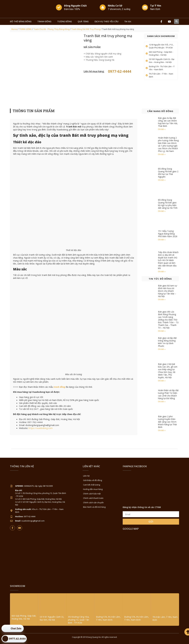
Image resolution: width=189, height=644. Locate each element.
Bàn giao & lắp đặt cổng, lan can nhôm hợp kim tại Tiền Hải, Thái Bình (168, 122)
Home (14, 29)
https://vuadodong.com (41, 428)
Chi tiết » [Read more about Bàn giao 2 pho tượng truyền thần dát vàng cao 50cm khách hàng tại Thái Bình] (162, 430)
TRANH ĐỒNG (44, 21)
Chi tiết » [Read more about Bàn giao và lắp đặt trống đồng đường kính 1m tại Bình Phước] (162, 349)
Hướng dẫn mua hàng (93, 489)
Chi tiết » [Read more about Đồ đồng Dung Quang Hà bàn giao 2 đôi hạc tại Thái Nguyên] (162, 180)
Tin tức (128, 21)
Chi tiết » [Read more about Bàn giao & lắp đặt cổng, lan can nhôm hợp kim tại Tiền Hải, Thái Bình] (162, 129)
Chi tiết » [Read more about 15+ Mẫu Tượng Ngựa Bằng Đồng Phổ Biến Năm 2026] (162, 240)
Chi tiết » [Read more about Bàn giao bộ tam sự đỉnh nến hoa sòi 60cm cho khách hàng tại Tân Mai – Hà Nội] (162, 300)
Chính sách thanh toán (93, 498)
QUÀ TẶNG (83, 21)
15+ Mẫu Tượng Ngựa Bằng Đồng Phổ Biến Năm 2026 (168, 234)
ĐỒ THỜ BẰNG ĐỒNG (21, 21)
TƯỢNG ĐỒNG (65, 21)
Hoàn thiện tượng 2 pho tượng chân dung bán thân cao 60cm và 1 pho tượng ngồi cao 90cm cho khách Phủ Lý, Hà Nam (168, 144)
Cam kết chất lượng (92, 485)
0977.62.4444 (17, 639)
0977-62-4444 (120, 71)
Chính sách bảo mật (92, 494)
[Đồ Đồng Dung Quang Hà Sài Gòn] (151, 555)
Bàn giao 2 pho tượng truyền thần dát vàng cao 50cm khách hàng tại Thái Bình (167, 422)
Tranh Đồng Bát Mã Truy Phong (86, 29)
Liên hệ (86, 476)
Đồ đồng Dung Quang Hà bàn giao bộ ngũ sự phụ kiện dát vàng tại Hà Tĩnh (168, 204)
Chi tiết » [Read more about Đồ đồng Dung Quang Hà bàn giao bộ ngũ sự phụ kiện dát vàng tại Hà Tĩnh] (162, 211)
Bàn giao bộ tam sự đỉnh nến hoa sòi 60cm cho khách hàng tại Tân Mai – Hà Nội (167, 291)
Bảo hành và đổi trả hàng (94, 507)
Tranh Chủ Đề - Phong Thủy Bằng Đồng (51, 29)
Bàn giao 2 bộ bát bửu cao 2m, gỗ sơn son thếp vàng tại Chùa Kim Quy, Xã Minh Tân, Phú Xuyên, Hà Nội (168, 371)
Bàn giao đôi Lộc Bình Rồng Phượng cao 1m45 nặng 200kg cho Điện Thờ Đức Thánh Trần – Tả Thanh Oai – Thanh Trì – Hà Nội (168, 320)
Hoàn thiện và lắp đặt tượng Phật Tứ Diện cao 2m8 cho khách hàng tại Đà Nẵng (168, 394)
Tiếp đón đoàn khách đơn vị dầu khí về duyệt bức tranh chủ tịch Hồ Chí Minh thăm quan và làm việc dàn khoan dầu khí (168, 260)
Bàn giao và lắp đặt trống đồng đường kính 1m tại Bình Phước (167, 342)
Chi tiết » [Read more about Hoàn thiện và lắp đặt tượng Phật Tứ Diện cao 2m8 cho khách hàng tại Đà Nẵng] (162, 402)
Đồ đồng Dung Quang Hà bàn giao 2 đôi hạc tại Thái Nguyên (168, 173)
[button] (176, 21)
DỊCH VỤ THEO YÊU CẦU (106, 21)
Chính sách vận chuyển (93, 503)
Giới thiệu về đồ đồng (92, 480)
